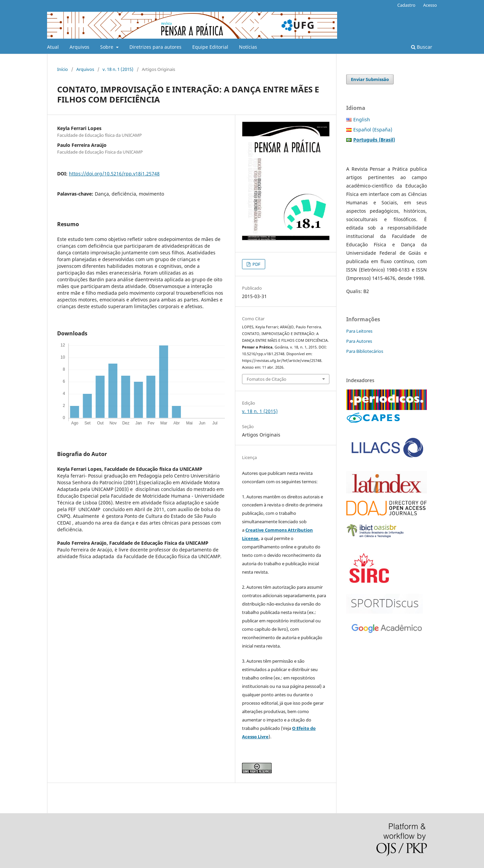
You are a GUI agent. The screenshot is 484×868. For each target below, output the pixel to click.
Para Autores (359, 341)
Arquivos (79, 47)
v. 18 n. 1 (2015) (118, 69)
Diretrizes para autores (155, 47)
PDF (256, 264)
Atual (53, 47)
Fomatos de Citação (267, 379)
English (362, 119)
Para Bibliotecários (365, 351)
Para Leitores (359, 331)
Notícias (248, 47)
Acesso (430, 5)
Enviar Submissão (370, 79)
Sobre (107, 47)
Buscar (422, 47)
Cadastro (406, 5)
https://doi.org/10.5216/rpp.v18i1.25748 (114, 174)
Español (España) (373, 130)
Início (63, 69)
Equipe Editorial (210, 47)
